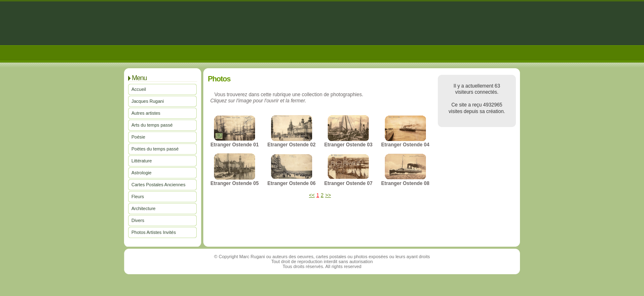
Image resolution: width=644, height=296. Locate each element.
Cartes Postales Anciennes (158, 185)
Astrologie (141, 173)
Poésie (138, 137)
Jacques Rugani (148, 101)
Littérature (142, 161)
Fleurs (138, 197)
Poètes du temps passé (155, 149)
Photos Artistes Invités (154, 232)
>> (328, 195)
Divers (138, 220)
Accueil (139, 89)
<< (312, 195)
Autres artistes (146, 113)
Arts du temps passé (152, 125)
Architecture (144, 208)
